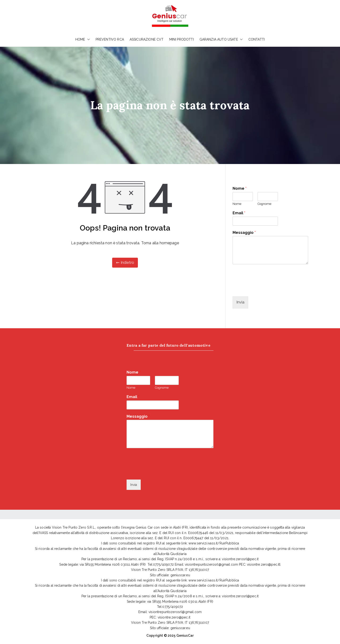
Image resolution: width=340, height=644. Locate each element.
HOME (83, 39)
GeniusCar (185, 636)
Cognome (264, 204)
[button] (88, 39)
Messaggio (244, 233)
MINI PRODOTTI (182, 39)
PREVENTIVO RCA (110, 39)
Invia (240, 302)
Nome (240, 188)
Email (239, 213)
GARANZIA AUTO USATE (221, 39)
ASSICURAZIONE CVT (147, 39)
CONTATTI (257, 39)
